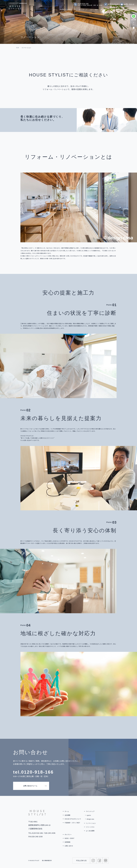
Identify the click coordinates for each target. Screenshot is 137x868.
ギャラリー (104, 9)
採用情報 (124, 9)
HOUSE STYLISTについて (68, 9)
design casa (90, 819)
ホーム (55, 9)
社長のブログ (111, 4)
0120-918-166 (37, 772)
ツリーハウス (90, 827)
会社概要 (132, 9)
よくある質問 (114, 9)
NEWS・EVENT (70, 838)
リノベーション (91, 823)
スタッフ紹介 (94, 9)
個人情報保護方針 (47, 860)
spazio (89, 815)
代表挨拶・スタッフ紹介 (72, 823)
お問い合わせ (127, 4)
